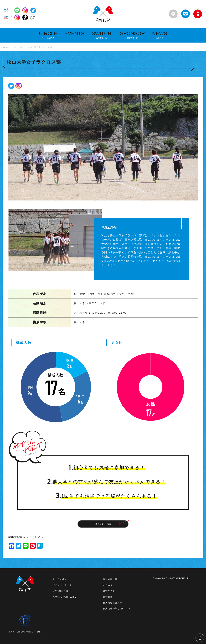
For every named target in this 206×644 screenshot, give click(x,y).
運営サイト (109, 591)
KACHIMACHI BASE (65, 597)
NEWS (160, 35)
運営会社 (108, 597)
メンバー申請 (103, 524)
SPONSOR (132, 35)
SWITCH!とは (61, 591)
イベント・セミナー (64, 585)
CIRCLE (48, 35)
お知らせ (108, 585)
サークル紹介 (60, 579)
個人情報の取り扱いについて (119, 609)
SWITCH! (102, 35)
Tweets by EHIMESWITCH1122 (172, 578)
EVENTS (74, 35)
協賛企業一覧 (110, 579)
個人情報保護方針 (113, 603)
